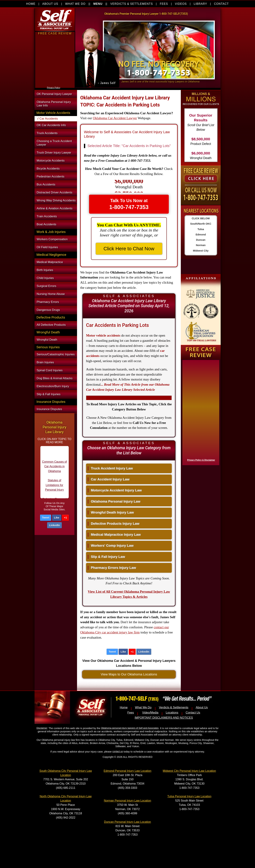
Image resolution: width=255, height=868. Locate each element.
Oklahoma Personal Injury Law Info (54, 104)
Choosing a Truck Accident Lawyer (54, 143)
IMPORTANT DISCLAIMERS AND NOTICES (164, 718)
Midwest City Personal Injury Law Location (189, 771)
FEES (164, 4)
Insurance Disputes (49, 409)
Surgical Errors (46, 286)
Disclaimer (42, 728)
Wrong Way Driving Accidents (56, 200)
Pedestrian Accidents (51, 177)
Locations (172, 713)
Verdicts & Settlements (174, 707)
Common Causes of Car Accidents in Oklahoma (54, 471)
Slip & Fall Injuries (49, 394)
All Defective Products (51, 325)
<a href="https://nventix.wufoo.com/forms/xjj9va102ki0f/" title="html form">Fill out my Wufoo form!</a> (55, 85)
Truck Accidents (47, 133)
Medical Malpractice (50, 262)
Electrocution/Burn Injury (53, 386)
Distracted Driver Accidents (54, 192)
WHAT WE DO (75, 4)
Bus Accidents (46, 184)
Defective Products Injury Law (113, 524)
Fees (131, 713)
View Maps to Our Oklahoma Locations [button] (129, 674)
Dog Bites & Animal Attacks (55, 378)
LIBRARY (200, 4)
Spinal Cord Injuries (50, 370)
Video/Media (150, 713)
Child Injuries (45, 278)
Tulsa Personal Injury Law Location (189, 796)
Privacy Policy (54, 88)
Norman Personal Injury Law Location (128, 801)
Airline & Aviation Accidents (55, 208)
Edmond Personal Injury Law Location (127, 771)
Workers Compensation (52, 239)
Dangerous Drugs (48, 310)
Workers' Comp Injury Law (110, 546)
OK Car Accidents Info (51, 125)
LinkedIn (55, 525)
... (128, 387)
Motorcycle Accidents (51, 161)
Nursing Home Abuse (51, 294)
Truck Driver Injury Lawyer (54, 153)
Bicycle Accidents (48, 169)
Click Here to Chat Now (129, 249)
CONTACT (221, 4)
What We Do (143, 707)
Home (124, 707)
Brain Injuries (45, 362)
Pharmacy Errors (48, 302)
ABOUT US (50, 4)
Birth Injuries (45, 270)
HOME (31, 4)
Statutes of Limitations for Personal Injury (55, 490)
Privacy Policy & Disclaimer (201, 460)
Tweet (46, 518)
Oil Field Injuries (47, 247)
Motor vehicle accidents (103, 335)
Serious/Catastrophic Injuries (56, 354)
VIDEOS (181, 4)
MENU (98, 4)
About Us (202, 707)
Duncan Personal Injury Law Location (127, 822)
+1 (65, 518)
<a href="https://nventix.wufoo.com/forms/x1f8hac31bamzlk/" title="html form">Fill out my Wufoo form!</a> (200, 412)
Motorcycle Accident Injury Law (115, 490)
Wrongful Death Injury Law (111, 512)
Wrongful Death (47, 340)
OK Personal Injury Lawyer (54, 94)
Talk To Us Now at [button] (129, 204)
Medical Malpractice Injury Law (114, 535)
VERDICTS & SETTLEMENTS (132, 4)
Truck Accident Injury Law (110, 468)
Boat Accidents (46, 224)
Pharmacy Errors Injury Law (112, 568)
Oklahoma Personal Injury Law (114, 501)
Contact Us (193, 713)
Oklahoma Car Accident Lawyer (115, 118)
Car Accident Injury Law (108, 479)
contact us (118, 751)
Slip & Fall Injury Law (106, 557)
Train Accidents (47, 216)
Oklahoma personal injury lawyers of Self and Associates (130, 728)
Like (57, 518)
